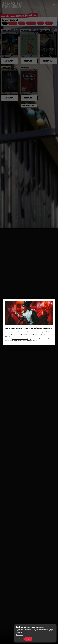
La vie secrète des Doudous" (20, 339)
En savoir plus (20, 635)
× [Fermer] (52, 303)
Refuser (20, 639)
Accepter (28, 639)
